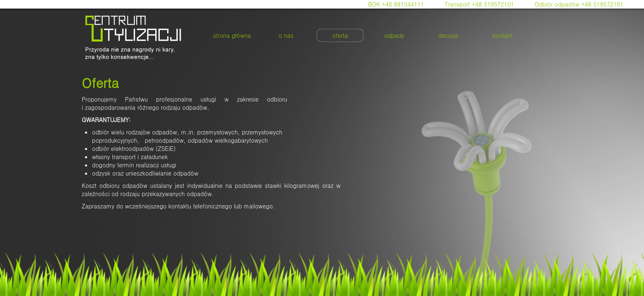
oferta (340, 35)
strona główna (232, 35)
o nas (286, 35)
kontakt (502, 35)
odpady (394, 35)
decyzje (448, 35)
